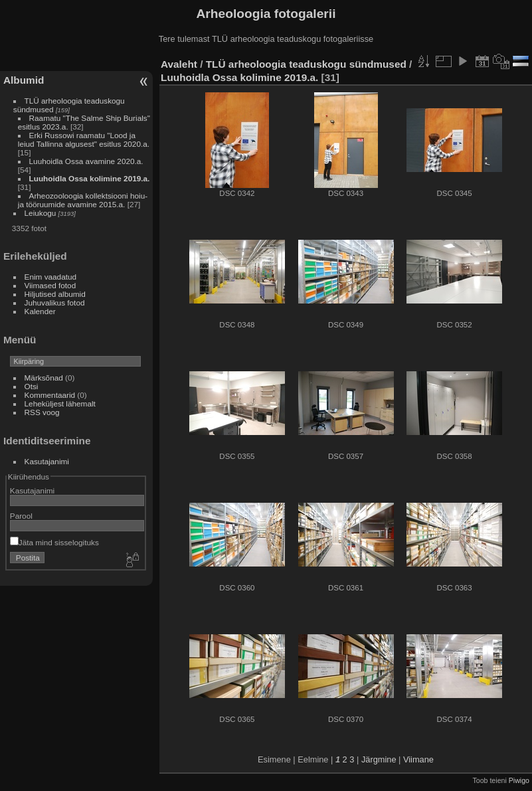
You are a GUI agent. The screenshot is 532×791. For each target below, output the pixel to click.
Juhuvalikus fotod (55, 303)
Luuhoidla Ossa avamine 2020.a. (86, 161)
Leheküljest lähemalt (60, 403)
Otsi (32, 386)
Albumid (24, 80)
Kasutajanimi (47, 461)
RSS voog (42, 412)
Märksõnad (44, 378)
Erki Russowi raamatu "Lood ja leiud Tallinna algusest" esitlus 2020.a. (84, 139)
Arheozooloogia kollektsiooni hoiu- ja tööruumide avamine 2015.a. (83, 200)
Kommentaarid (50, 395)
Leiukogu (41, 213)
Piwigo (519, 780)
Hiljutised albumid (55, 294)
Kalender (40, 311)
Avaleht (179, 64)
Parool (21, 516)
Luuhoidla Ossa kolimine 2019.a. (90, 178)
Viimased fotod (50, 285)
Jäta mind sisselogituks (54, 542)
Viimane (418, 759)
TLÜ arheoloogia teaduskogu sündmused (306, 64)
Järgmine (379, 759)
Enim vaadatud (51, 277)
